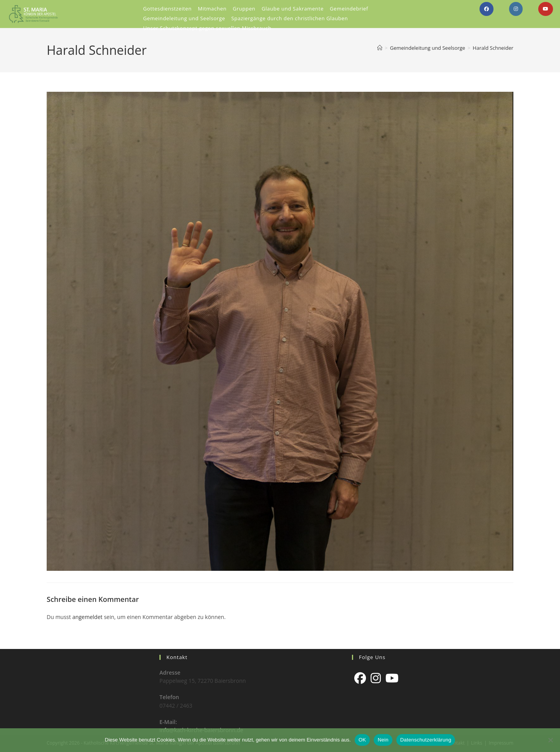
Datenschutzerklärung (426, 740)
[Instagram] (376, 678)
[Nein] (550, 740)
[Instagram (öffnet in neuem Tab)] (516, 9)
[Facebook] (360, 678)
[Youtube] (392, 678)
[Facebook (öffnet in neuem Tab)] (486, 9)
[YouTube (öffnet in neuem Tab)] (546, 9)
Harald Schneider (493, 48)
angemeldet (87, 617)
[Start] (380, 48)
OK (362, 740)
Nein (383, 740)
